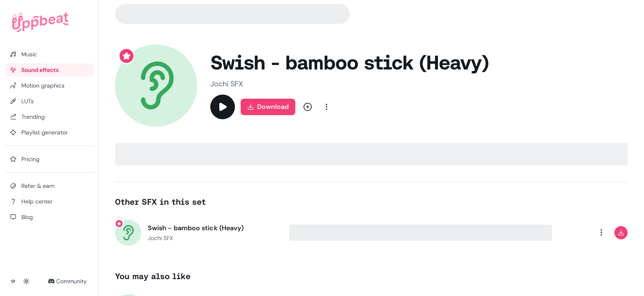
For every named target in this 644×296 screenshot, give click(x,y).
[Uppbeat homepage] (40, 22)
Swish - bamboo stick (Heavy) (196, 228)
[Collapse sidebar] (13, 281)
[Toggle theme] (26, 281)
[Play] (223, 107)
